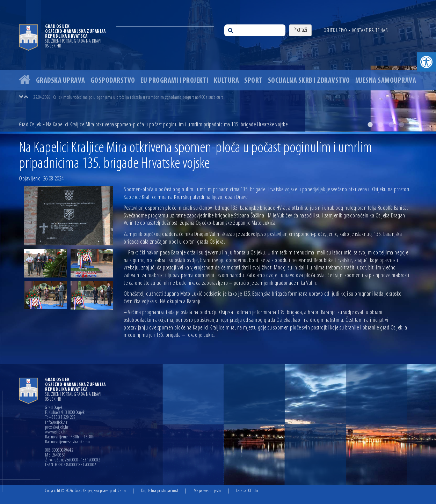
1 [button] (370, 125)
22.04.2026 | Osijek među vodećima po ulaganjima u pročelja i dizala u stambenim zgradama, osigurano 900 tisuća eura (129, 98)
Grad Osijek (30, 125)
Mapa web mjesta (207, 491)
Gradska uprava (61, 81)
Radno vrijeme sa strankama (67, 442)
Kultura (227, 81)
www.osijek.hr (56, 432)
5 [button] (412, 125)
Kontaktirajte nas (370, 31)
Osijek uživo (335, 31)
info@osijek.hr (56, 423)
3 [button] (391, 125)
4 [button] (401, 125)
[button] (426, 62)
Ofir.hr (254, 491)
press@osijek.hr (57, 428)
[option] (218, 66)
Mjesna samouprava (386, 81)
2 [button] (380, 125)
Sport (253, 81)
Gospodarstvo (113, 81)
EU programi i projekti (175, 81)
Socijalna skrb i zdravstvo (309, 81)
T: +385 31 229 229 (60, 418)
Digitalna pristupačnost (160, 491)
